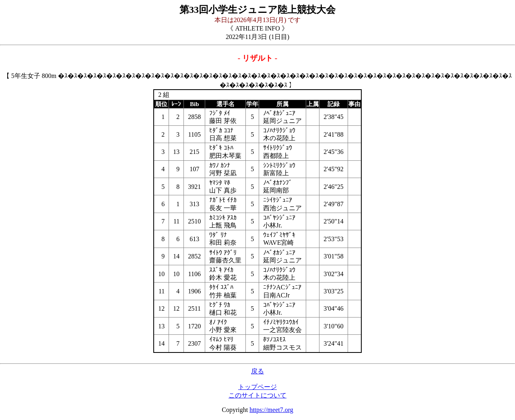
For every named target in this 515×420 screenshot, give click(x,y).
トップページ (257, 387)
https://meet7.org (271, 410)
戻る (257, 371)
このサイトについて (257, 395)
